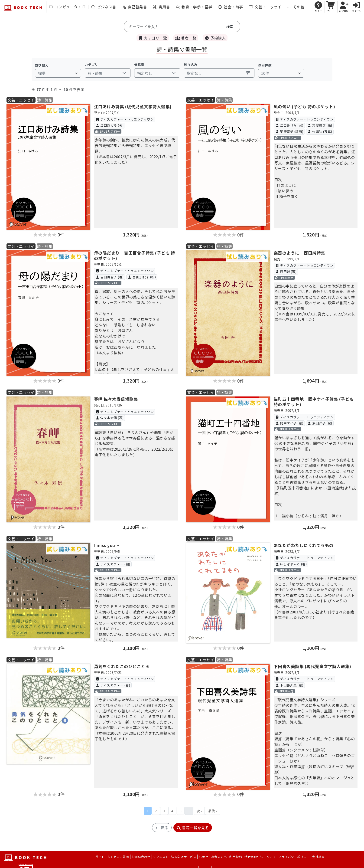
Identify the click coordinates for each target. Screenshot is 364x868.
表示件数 (265, 65)
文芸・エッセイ (265, 7)
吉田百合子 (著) (109, 277)
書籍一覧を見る (193, 828)
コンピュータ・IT (67, 7)
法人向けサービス (184, 857)
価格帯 (139, 65)
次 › (199, 811)
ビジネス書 (104, 7)
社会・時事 (230, 7)
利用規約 (236, 857)
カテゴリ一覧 (153, 38)
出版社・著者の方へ (213, 857)
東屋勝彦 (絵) (320, 125)
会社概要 (318, 857)
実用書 (161, 7)
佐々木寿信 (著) (109, 418)
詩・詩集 (45, 100)
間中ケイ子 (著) (289, 423)
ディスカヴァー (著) (113, 685)
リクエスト (161, 857)
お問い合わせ (141, 857)
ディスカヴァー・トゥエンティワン (125, 119)
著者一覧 (186, 38)
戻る (162, 828)
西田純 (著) (286, 272)
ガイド (100, 857)
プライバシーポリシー (294, 857)
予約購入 (215, 38)
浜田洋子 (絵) (320, 423)
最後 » (213, 811)
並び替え (42, 65)
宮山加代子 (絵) (142, 277)
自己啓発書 (135, 7)
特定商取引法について (260, 857)
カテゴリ (91, 65)
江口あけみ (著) (109, 125)
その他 (296, 7)
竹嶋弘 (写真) (320, 131)
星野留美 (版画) (289, 131)
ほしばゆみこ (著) (291, 564)
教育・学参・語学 (194, 7)
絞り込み (191, 65)
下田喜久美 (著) (289, 685)
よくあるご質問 (118, 857)
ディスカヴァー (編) (113, 564)
